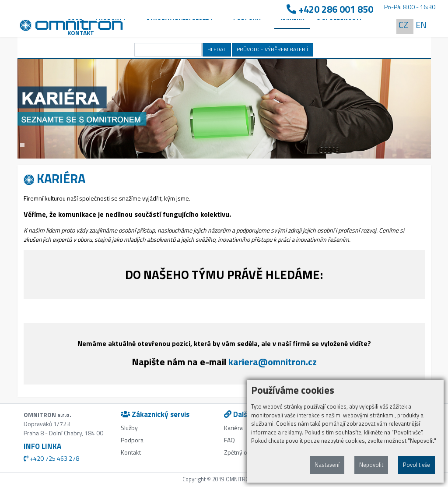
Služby (129, 428)
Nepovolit (371, 465)
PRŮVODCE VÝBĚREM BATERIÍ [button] (272, 49)
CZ (403, 25)
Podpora (132, 440)
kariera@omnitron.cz (273, 362)
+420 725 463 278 (51, 458)
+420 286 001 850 (330, 9)
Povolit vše (416, 465)
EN (421, 25)
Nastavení (327, 465)
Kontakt (81, 33)
